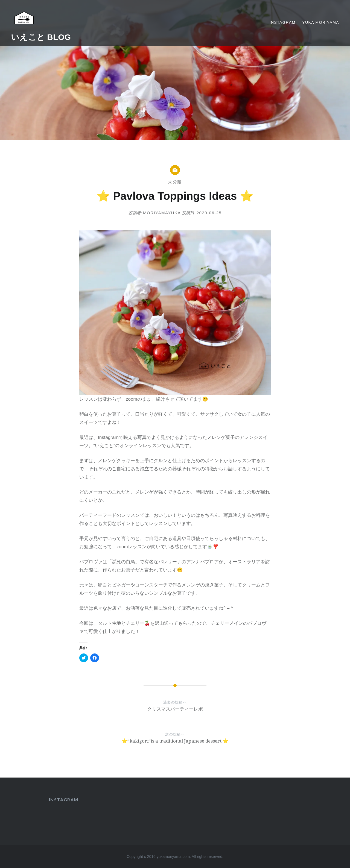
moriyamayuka (162, 213)
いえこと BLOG (41, 37)
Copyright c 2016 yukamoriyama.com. (159, 857)
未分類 (175, 182)
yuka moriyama (321, 22)
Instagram (283, 22)
